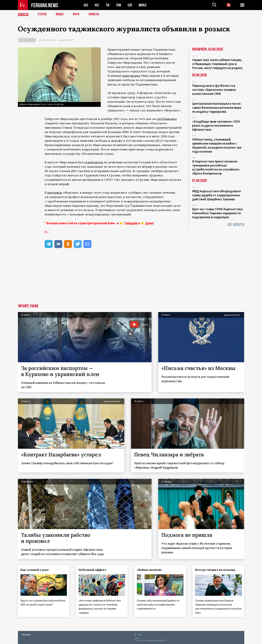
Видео (60, 14)
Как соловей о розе (35, 570)
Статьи (42, 14)
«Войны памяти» (149, 570)
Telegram (131, 223)
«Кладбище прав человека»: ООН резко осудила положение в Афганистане (216, 125)
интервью (55, 193)
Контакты (26, 634)
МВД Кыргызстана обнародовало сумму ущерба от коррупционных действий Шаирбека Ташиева (217, 195)
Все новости (236, 225)
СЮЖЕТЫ (94, 14)
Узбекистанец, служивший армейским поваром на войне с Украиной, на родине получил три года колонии (217, 145)
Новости (23, 14)
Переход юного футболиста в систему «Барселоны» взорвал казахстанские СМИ (214, 90)
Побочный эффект (92, 570)
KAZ (86, 5)
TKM (119, 5)
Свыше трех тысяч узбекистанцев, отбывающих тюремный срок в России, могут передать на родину (217, 64)
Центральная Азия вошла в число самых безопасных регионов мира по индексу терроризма (217, 108)
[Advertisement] (131, 279)
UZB (130, 5)
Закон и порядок (47, 40)
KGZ (97, 5)
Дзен (149, 223)
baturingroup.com (156, 640)
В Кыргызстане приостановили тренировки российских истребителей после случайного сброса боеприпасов (216, 167)
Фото (76, 14)
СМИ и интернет (66, 40)
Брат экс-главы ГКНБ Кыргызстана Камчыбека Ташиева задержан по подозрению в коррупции (217, 213)
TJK (108, 5)
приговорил (131, 76)
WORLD (143, 5)
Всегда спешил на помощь (215, 570)
